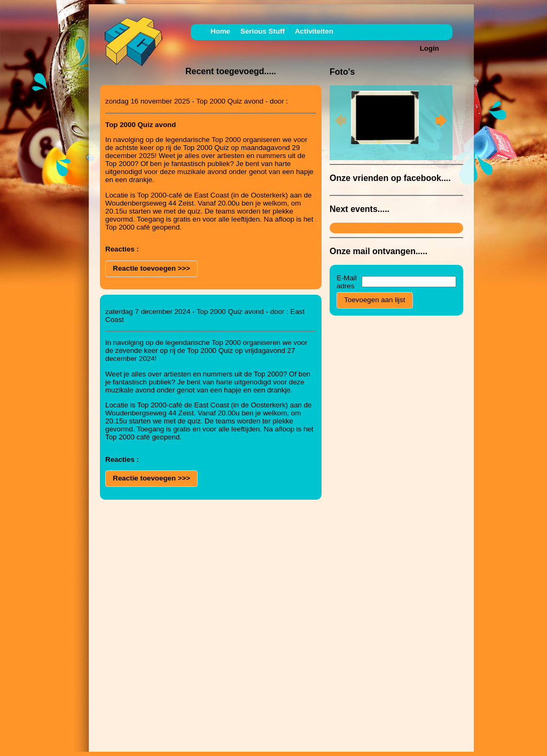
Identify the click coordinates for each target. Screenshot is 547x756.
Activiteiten (314, 31)
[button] (151, 269)
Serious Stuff (263, 31)
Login (429, 48)
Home (220, 31)
